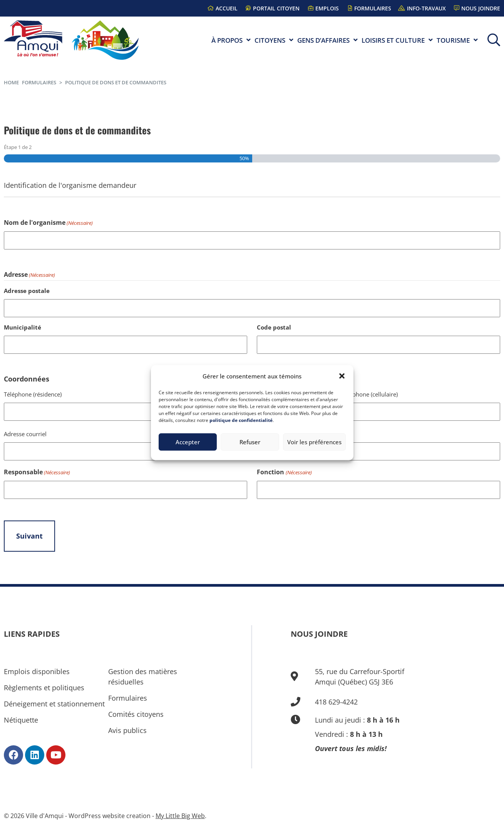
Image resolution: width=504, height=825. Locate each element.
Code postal (274, 327)
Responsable (37, 473)
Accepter (188, 442)
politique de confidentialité (241, 420)
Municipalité (23, 327)
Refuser (250, 442)
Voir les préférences (314, 442)
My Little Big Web (180, 816)
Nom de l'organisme (48, 223)
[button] (342, 376)
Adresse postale (27, 291)
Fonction (284, 473)
